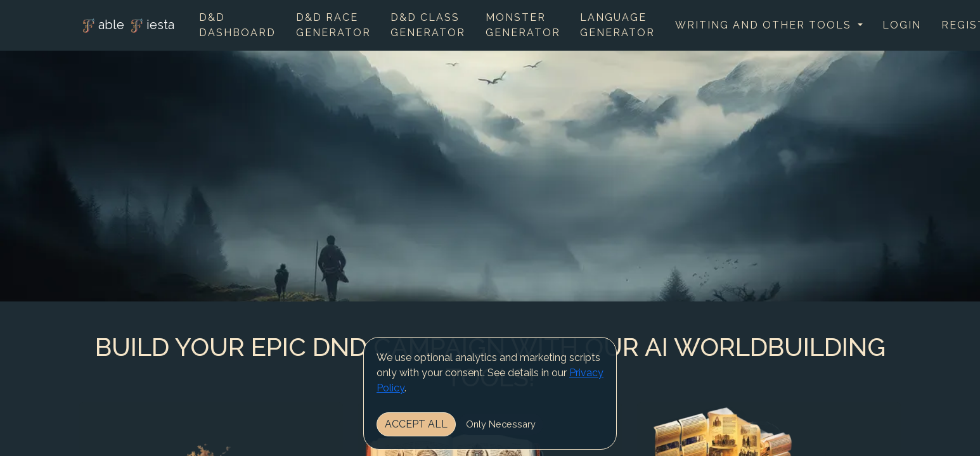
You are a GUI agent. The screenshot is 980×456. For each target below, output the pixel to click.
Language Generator (617, 25)
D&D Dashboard (237, 25)
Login (902, 25)
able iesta (127, 26)
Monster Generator (523, 25)
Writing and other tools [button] (765, 25)
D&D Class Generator (428, 25)
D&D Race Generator (333, 25)
